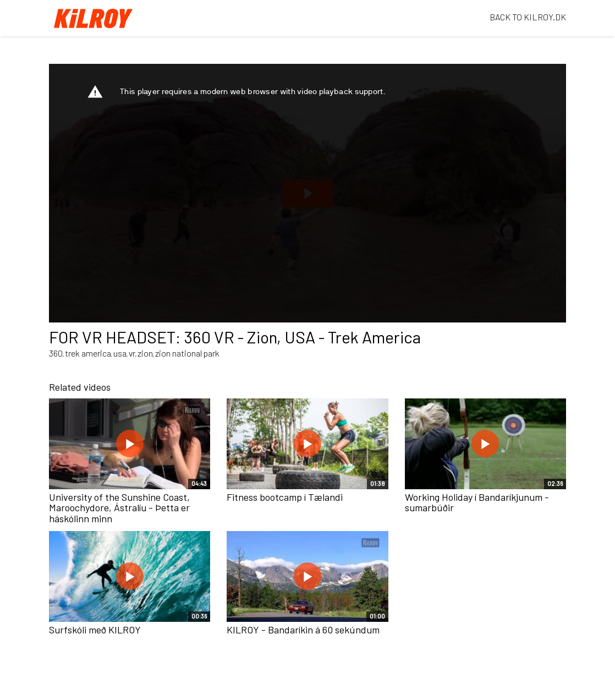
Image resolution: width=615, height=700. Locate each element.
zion (145, 353)
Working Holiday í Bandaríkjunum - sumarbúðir (477, 502)
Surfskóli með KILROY (95, 630)
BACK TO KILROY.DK (528, 17)
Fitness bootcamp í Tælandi (285, 497)
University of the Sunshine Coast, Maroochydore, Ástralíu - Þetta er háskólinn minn (119, 508)
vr (132, 353)
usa (120, 353)
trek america (88, 353)
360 (56, 353)
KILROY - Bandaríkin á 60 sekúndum (303, 630)
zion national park (187, 353)
